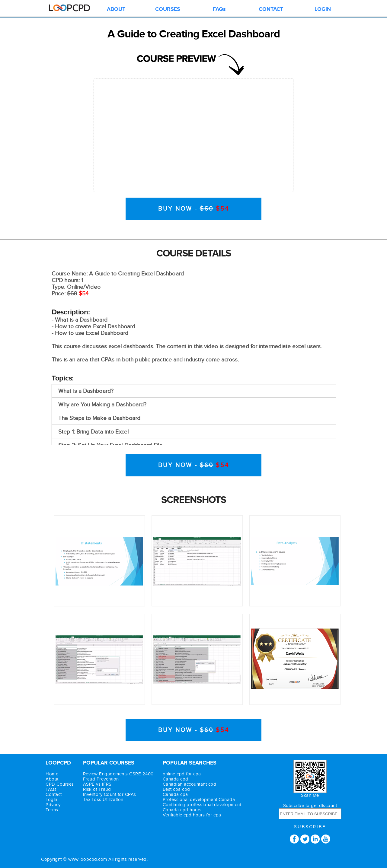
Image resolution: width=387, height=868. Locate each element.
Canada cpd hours (182, 810)
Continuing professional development (202, 805)
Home (52, 774)
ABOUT (116, 9)
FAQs (219, 9)
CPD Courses (60, 784)
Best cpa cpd (176, 789)
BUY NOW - (194, 209)
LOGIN (323, 9)
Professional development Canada (199, 800)
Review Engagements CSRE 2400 (118, 774)
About (52, 779)
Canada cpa (175, 795)
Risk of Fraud (97, 789)
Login (51, 800)
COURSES (168, 9)
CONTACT (271, 9)
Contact (54, 795)
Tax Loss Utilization (103, 800)
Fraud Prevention (101, 779)
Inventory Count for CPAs (110, 795)
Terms (52, 810)
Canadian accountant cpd (190, 784)
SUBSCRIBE (310, 827)
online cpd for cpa (182, 774)
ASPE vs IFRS (97, 784)
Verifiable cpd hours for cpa (192, 815)
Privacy (53, 805)
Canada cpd (176, 779)
